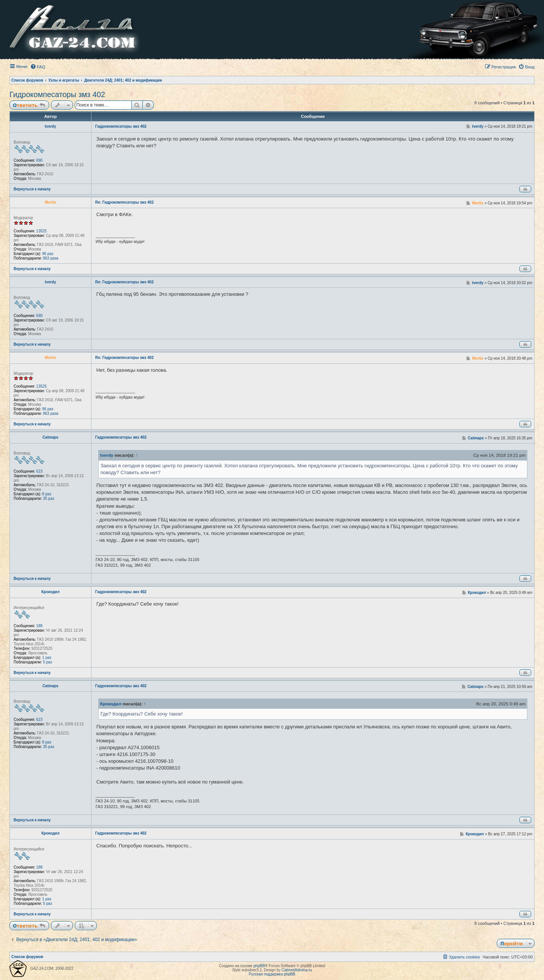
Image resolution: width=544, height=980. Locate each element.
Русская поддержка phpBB (272, 974)
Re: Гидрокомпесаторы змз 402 (124, 202)
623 (39, 471)
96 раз (48, 254)
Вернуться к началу (32, 189)
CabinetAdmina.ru (297, 970)
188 (39, 626)
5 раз (48, 662)
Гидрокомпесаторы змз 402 (57, 94)
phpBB (259, 966)
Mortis (51, 202)
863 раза (51, 258)
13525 (42, 231)
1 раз (47, 658)
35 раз (49, 499)
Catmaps (50, 437)
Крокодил (50, 592)
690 (39, 160)
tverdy (50, 126)
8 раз (47, 494)
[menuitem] (38, 67)
